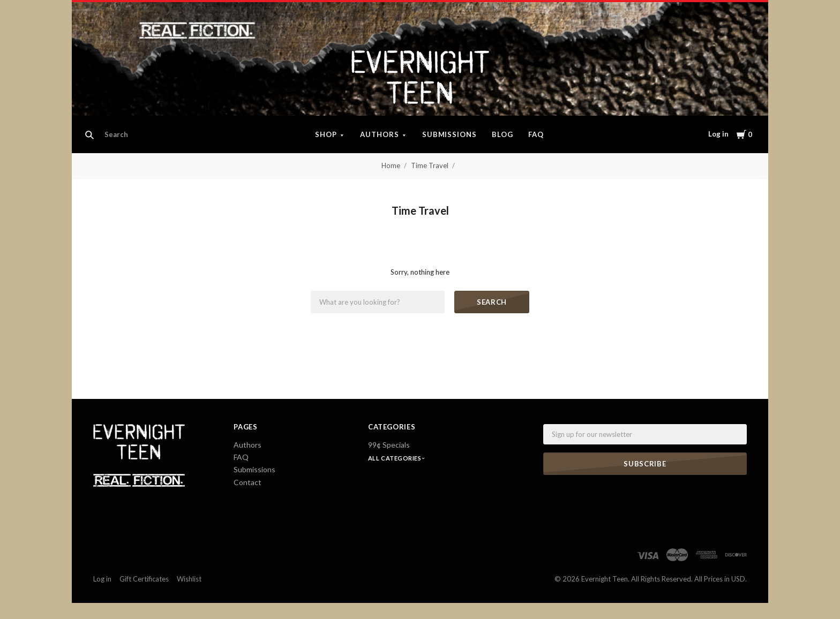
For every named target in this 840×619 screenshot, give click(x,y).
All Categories (395, 458)
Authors (380, 134)
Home (391, 165)
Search (492, 302)
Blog (502, 134)
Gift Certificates (144, 579)
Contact (247, 482)
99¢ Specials (389, 445)
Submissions (450, 134)
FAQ (536, 134)
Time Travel (430, 165)
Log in (718, 134)
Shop (326, 134)
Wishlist (189, 579)
